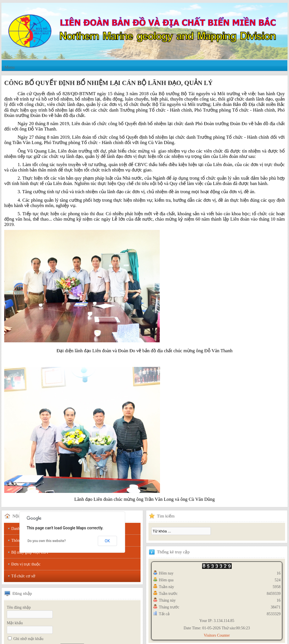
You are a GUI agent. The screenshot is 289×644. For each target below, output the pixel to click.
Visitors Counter (217, 635)
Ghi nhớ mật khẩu (29, 639)
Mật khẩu (15, 623)
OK (107, 541)
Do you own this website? (47, 541)
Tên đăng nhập (19, 607)
